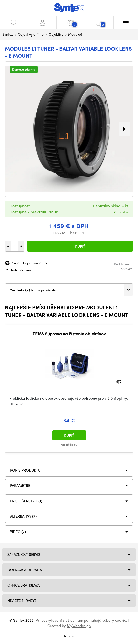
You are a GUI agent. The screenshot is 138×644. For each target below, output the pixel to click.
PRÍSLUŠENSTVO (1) (26, 501)
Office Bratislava (23, 585)
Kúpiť (80, 246)
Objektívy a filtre (31, 34)
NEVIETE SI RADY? (22, 601)
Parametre (20, 485)
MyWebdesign (79, 626)
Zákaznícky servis (24, 554)
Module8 (75, 34)
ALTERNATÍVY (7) (23, 516)
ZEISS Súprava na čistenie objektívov (69, 334)
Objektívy (56, 34)
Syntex (8, 34)
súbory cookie (114, 620)
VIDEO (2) (18, 532)
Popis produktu (25, 470)
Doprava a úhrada (25, 570)
